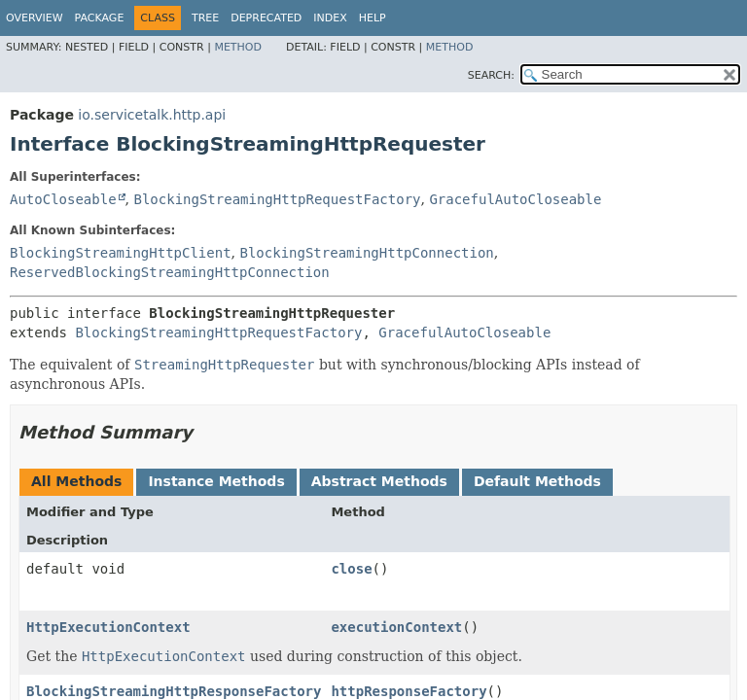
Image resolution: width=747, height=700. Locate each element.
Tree (205, 18)
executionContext (396, 627)
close (351, 569)
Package (100, 18)
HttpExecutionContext (108, 627)
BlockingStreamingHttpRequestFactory (277, 199)
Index (330, 18)
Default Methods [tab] (537, 481)
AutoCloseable (63, 199)
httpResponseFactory (409, 691)
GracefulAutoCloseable (515, 199)
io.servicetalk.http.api (152, 115)
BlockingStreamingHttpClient (121, 253)
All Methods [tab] (76, 481)
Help (373, 18)
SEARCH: (491, 75)
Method (238, 47)
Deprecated (266, 18)
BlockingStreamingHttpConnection (366, 253)
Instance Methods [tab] (216, 481)
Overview (35, 18)
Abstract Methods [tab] (379, 481)
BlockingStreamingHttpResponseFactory (174, 691)
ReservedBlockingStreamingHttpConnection (170, 272)
